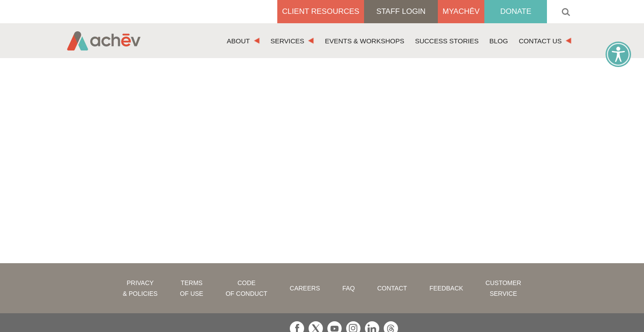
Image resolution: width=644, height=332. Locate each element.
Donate (516, 11)
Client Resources (321, 11)
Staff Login (401, 11)
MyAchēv (461, 11)
